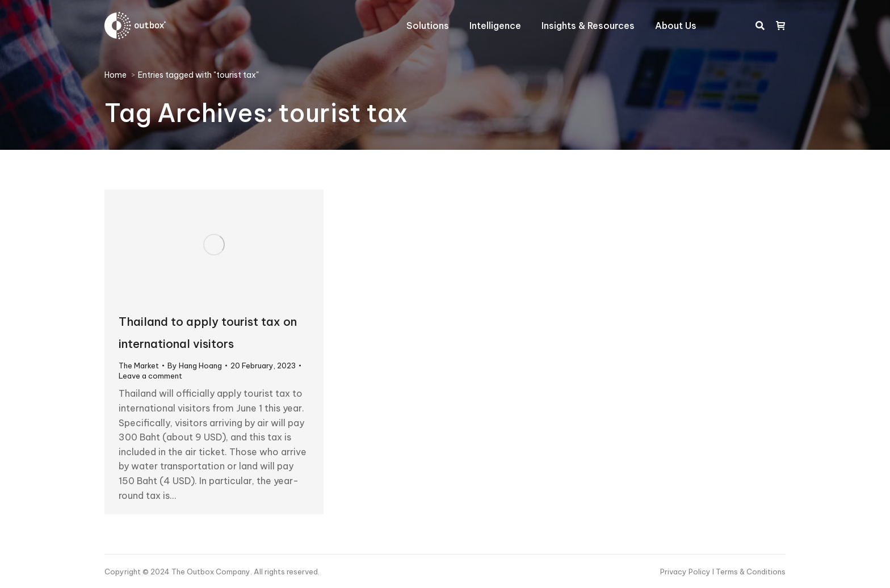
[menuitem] (428, 26)
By (195, 366)
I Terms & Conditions (749, 572)
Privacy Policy (686, 572)
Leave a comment (150, 376)
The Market (139, 366)
